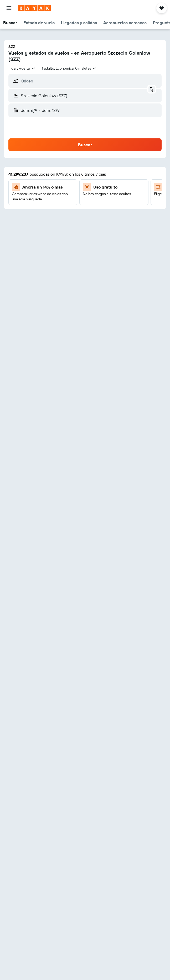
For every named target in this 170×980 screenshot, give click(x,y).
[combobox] (23, 68)
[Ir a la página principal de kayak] (34, 8)
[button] (9, 8)
